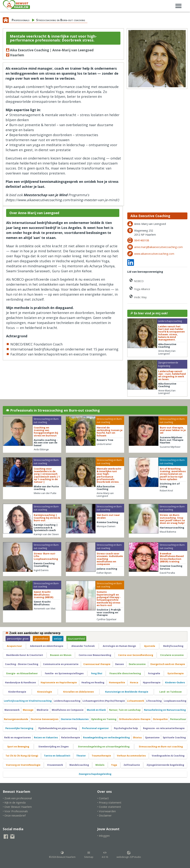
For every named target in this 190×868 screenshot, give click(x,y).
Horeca (134, 682)
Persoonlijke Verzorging (19, 728)
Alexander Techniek (83, 646)
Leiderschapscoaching (67, 701)
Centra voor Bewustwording (95, 655)
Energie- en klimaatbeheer (22, 673)
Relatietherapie (71, 738)
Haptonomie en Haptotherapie (59, 682)
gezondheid (41, 639)
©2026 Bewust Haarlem (62, 855)
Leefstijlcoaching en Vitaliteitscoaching (28, 701)
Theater (81, 756)
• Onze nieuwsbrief (14, 815)
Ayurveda (150, 646)
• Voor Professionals (15, 811)
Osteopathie (160, 719)
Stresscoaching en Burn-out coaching (61, 20)
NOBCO (136, 280)
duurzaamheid (76, 639)
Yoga (114, 765)
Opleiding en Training (104, 719)
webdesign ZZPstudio (129, 855)
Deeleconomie (137, 664)
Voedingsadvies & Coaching (168, 756)
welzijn (58, 639)
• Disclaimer (104, 815)
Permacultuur (178, 719)
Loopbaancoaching (175, 701)
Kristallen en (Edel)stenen (79, 692)
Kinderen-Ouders (175, 682)
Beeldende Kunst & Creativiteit (25, 655)
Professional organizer (95, 728)
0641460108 (142, 240)
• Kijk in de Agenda (14, 803)
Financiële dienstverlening (125, 673)
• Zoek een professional (17, 798)
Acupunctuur (14, 646)
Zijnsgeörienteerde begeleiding (165, 765)
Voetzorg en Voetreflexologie (23, 765)
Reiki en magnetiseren (18, 738)
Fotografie (154, 673)
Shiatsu (137, 738)
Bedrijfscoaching (173, 646)
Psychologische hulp (126, 728)
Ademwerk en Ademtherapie (47, 646)
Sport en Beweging (18, 747)
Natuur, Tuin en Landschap (125, 710)
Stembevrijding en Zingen (54, 747)
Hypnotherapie (152, 682)
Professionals (21, 20)
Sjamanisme (152, 738)
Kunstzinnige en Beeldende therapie (127, 692)
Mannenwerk (12, 710)
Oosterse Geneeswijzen (45, 719)
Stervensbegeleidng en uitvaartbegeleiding (104, 747)
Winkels (100, 765)
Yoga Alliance (139, 288)
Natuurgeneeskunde (16, 719)
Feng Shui (97, 673)
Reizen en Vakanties (46, 738)
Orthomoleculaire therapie (135, 719)
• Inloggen (103, 836)
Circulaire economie (172, 655)
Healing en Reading (93, 682)
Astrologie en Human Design (119, 646)
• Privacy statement (109, 803)
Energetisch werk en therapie (168, 664)
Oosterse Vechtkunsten (75, 719)
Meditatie (43, 710)
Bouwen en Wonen (61, 655)
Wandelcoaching (79, 765)
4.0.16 (105, 855)
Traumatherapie (101, 756)
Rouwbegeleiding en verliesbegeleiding (106, 738)
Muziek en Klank (96, 710)
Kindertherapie (17, 692)
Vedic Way (138, 296)
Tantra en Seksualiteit (57, 756)
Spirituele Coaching (174, 738)
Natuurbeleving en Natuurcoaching (165, 710)
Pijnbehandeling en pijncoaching (58, 728)
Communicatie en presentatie (61, 664)
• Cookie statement (109, 807)
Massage (28, 710)
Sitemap (89, 855)
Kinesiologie (45, 692)
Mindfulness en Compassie (68, 710)
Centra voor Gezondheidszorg (136, 655)
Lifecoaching (154, 701)
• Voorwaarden (107, 811)
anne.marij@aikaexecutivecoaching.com (158, 247)
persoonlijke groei (18, 639)
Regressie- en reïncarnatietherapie (164, 728)
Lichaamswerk (136, 701)
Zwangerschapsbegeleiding (95, 774)
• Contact (103, 798)
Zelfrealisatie (132, 765)
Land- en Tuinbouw (171, 692)
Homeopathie (117, 682)
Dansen (120, 664)
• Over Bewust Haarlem (17, 807)
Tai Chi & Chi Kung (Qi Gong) (22, 756)
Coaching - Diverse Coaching (22, 664)
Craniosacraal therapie (97, 664)
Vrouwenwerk (55, 765)
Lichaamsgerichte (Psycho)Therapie (104, 701)
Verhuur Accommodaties (131, 756)
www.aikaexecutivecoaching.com (154, 254)
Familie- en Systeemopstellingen (64, 673)
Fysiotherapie (176, 673)
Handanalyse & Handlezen (21, 682)
